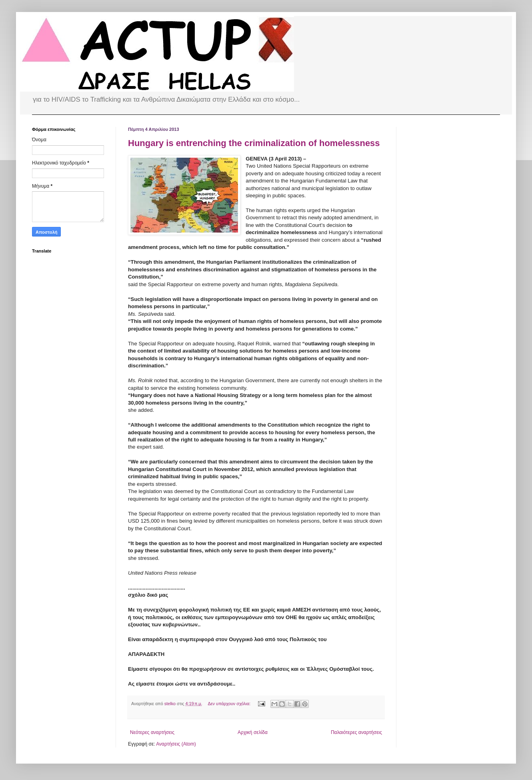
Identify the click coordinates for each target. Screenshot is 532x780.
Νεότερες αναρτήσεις (152, 732)
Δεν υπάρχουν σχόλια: (230, 704)
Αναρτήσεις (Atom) (176, 744)
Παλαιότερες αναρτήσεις (356, 732)
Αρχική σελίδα (253, 732)
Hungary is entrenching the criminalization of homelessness (254, 143)
